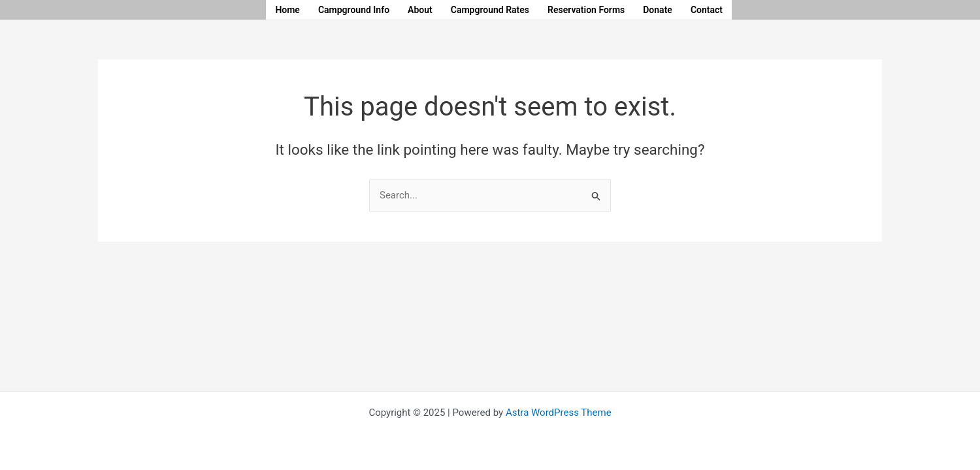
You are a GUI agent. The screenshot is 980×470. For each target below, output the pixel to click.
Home (287, 10)
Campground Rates (490, 10)
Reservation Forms (586, 10)
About (420, 10)
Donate (658, 10)
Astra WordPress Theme (559, 413)
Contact (707, 10)
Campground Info (354, 10)
